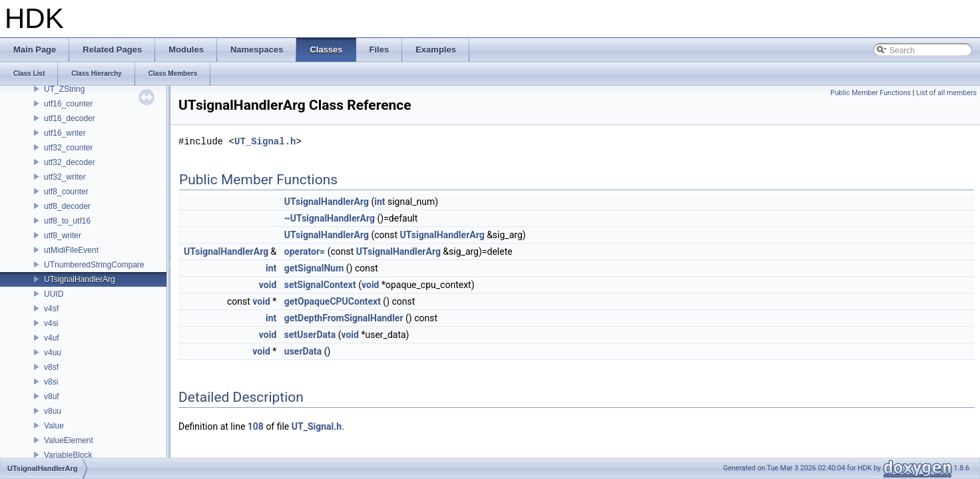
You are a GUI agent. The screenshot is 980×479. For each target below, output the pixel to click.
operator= (305, 251)
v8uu (53, 411)
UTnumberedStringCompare (94, 265)
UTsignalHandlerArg (80, 279)
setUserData (310, 335)
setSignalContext (320, 285)
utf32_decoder (70, 162)
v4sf (51, 309)
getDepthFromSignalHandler (344, 318)
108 (256, 426)
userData (303, 351)
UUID (54, 294)
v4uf (52, 338)
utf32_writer (65, 177)
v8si (51, 382)
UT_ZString (64, 89)
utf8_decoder (67, 206)
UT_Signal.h (265, 141)
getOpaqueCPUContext (333, 301)
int (379, 202)
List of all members (946, 93)
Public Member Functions (870, 93)
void (268, 285)
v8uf (52, 397)
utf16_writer (65, 133)
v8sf (51, 367)
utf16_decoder (70, 118)
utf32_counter (68, 148)
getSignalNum (314, 268)
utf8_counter (66, 192)
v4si (51, 323)
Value (54, 426)
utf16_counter (68, 104)
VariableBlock (68, 455)
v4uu (53, 353)
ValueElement (69, 440)
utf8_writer (63, 236)
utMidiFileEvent (71, 250)
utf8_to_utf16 (67, 221)
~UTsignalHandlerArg (330, 218)
